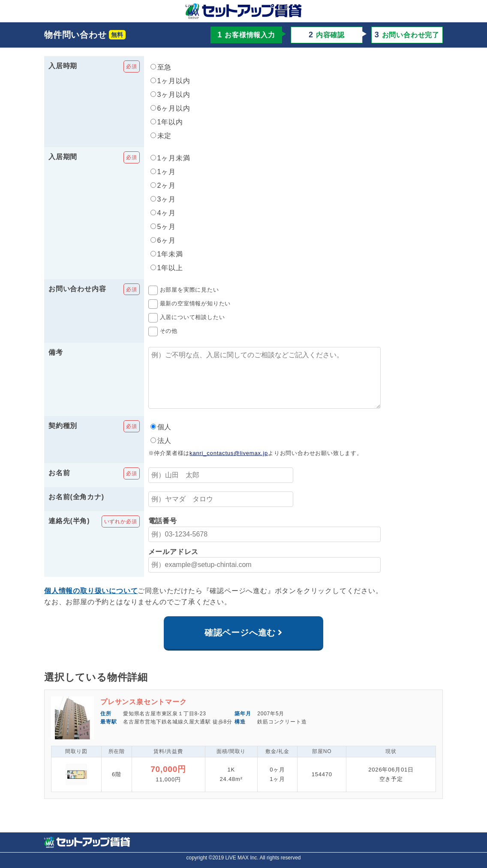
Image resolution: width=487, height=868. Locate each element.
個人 (161, 439)
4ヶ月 (163, 213)
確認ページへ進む (240, 645)
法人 (161, 453)
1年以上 (167, 268)
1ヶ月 (163, 172)
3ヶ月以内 (170, 95)
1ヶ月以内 (170, 81)
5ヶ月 (163, 227)
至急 (161, 67)
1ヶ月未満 (170, 158)
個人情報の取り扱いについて (91, 603)
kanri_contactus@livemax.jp (229, 465)
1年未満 (167, 254)
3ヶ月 (163, 199)
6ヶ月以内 (170, 108)
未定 (161, 136)
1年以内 (167, 122)
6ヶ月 (163, 240)
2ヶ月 (163, 185)
